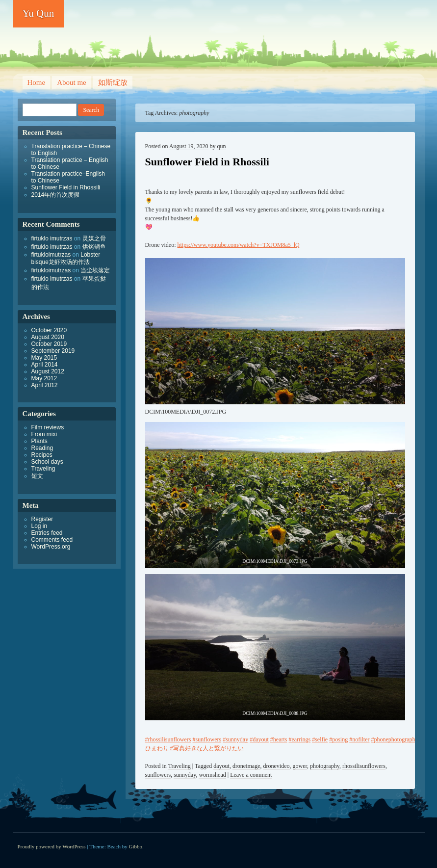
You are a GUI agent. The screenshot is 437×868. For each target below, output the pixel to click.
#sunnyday (235, 739)
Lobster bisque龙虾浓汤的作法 (66, 258)
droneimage (246, 766)
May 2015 (44, 358)
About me (72, 82)
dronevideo (277, 766)
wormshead (212, 775)
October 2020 (49, 330)
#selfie (320, 739)
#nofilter (359, 739)
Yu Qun (39, 13)
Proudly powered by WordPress (52, 846)
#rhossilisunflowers (168, 739)
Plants (39, 441)
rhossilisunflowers (364, 766)
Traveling (180, 766)
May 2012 (44, 378)
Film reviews (48, 427)
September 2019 (53, 351)
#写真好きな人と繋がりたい (207, 748)
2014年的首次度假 (56, 195)
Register (42, 519)
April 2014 (45, 365)
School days (47, 462)
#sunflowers (207, 739)
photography (325, 766)
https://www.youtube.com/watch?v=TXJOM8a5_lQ (238, 245)
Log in (39, 526)
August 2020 (48, 337)
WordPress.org (51, 547)
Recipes (42, 455)
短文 (37, 476)
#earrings (300, 739)
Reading (42, 448)
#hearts (279, 739)
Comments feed (52, 540)
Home (37, 82)
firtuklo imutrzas (52, 238)
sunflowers (158, 775)
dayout (221, 766)
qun (222, 146)
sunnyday (185, 775)
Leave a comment (251, 775)
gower (300, 766)
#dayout (259, 739)
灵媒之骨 (94, 238)
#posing (338, 739)
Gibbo (136, 846)
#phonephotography (395, 739)
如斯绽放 (113, 82)
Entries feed (47, 533)
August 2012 (48, 371)
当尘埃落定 (95, 270)
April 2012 (45, 385)
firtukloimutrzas (51, 255)
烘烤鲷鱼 (94, 247)
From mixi (44, 434)
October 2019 (49, 344)
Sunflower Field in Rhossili (207, 162)
